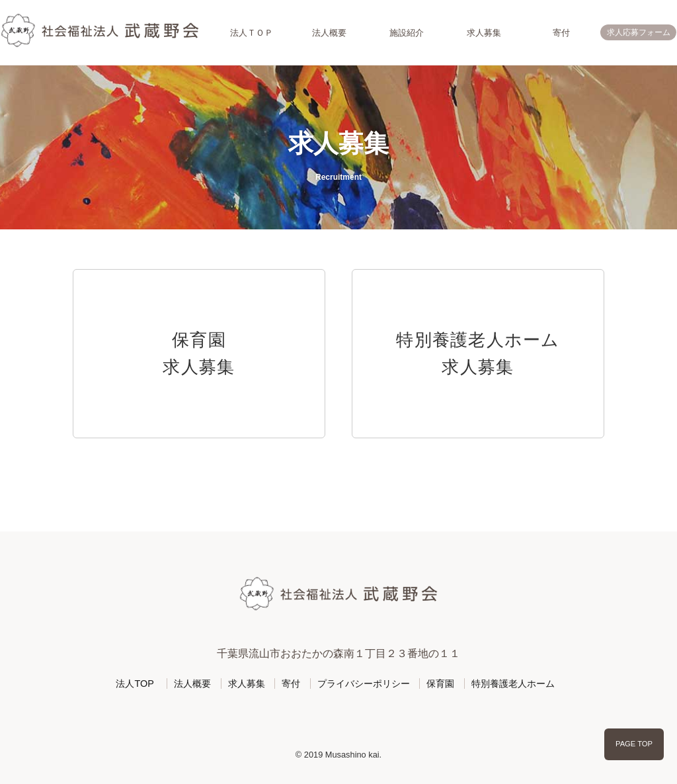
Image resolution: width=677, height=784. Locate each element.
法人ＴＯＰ (252, 33)
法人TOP (135, 684)
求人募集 (484, 33)
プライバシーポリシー (364, 684)
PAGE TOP (634, 744)
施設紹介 (407, 33)
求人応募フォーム (639, 32)
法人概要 (329, 33)
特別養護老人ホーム (513, 684)
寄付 (561, 33)
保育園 (440, 684)
